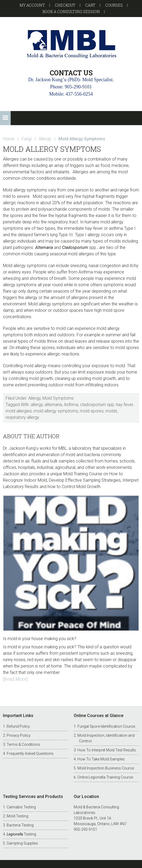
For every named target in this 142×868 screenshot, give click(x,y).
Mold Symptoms (58, 398)
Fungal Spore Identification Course (106, 726)
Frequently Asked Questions (30, 754)
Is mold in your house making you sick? (40, 639)
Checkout (65, 5)
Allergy (34, 398)
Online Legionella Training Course (105, 777)
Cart (90, 5)
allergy (37, 405)
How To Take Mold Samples (101, 759)
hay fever (124, 405)
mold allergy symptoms (56, 411)
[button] (5, 118)
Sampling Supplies (22, 843)
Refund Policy (18, 726)
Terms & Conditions (23, 744)
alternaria (53, 405)
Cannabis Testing (21, 807)
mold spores (92, 411)
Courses (114, 5)
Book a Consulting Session (71, 12)
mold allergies (19, 411)
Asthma (71, 405)
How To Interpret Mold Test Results (107, 750)
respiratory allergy (22, 417)
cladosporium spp (97, 405)
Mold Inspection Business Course (106, 768)
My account (32, 5)
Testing (21, 834)
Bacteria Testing (20, 825)
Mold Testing (17, 816)
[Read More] (15, 679)
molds (111, 411)
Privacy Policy (18, 735)
